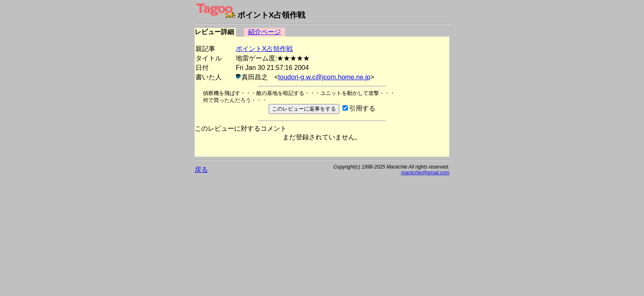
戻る (201, 170)
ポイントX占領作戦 (264, 49)
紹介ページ (264, 32)
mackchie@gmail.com (425, 173)
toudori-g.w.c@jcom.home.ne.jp (324, 77)
